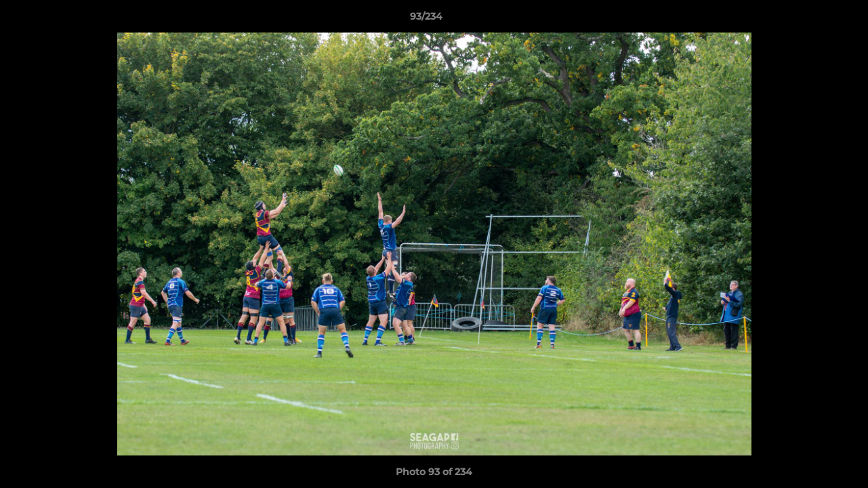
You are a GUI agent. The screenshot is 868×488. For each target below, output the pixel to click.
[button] (811, 20)
